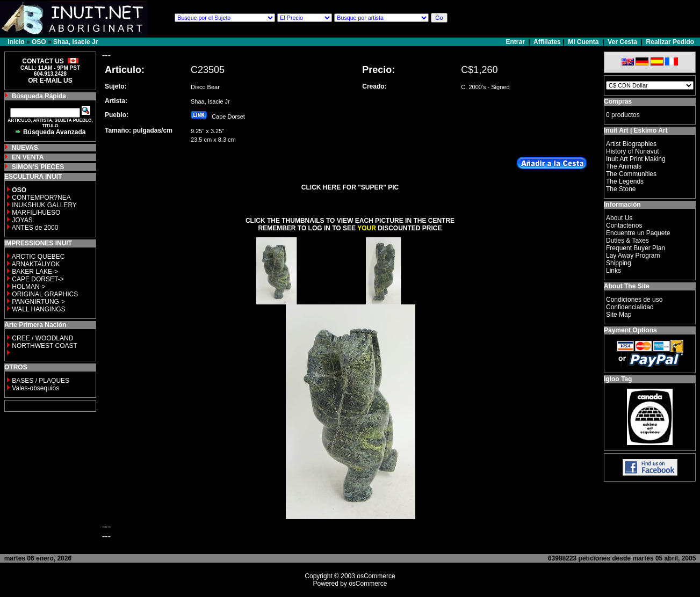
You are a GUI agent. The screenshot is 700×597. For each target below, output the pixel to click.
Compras (618, 101)
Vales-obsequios (35, 388)
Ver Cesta (622, 42)
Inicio (16, 42)
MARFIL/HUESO (36, 213)
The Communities (631, 174)
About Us (619, 218)
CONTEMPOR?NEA (41, 198)
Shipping (619, 263)
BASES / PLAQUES (41, 381)
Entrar (517, 42)
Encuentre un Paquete (638, 233)
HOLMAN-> (28, 287)
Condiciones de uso (634, 300)
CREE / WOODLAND (42, 338)
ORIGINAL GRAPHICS (45, 294)
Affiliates (547, 42)
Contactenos (624, 225)
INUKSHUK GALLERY (44, 205)
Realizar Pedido (670, 42)
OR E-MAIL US (50, 81)
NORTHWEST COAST (44, 346)
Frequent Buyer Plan (636, 248)
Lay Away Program (633, 256)
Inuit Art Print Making (636, 159)
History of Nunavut (633, 151)
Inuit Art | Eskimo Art (636, 130)
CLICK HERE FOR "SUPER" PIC (350, 187)
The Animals (624, 166)
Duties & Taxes (627, 241)
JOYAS (22, 220)
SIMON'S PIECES (38, 167)
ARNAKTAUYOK (36, 264)
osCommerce (376, 576)
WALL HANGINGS (38, 309)
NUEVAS (25, 148)
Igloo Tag (618, 379)
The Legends (625, 181)
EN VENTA (28, 157)
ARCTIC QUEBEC (38, 257)
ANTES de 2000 (35, 228)
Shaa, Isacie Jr (75, 42)
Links (614, 271)
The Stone (621, 189)
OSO (39, 42)
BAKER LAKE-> (35, 272)
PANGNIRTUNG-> (38, 302)
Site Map (619, 315)
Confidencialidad (630, 307)
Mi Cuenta (583, 42)
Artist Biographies (631, 144)
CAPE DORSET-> (38, 279)
